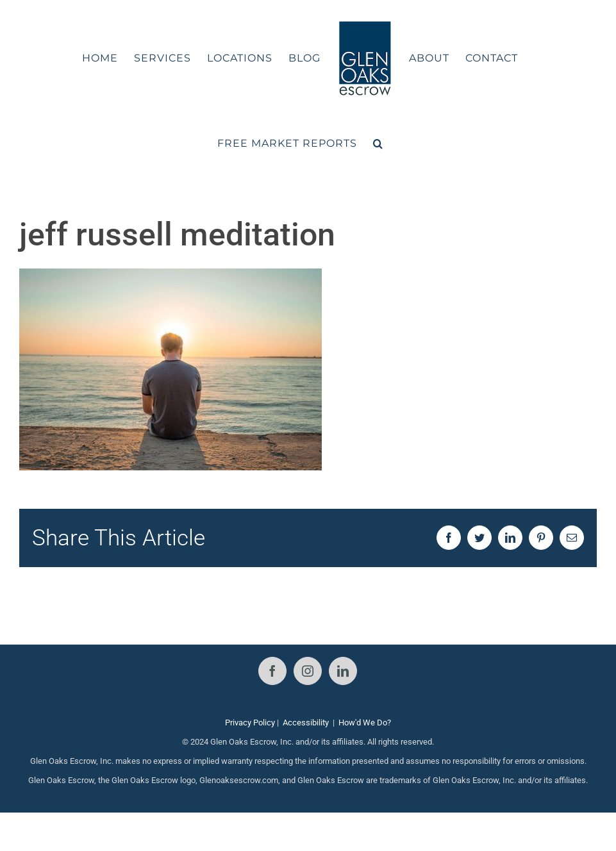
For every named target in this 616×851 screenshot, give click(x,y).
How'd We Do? (365, 723)
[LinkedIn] (343, 671)
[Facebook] (272, 671)
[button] (378, 144)
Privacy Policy (250, 723)
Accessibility (306, 723)
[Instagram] (308, 671)
